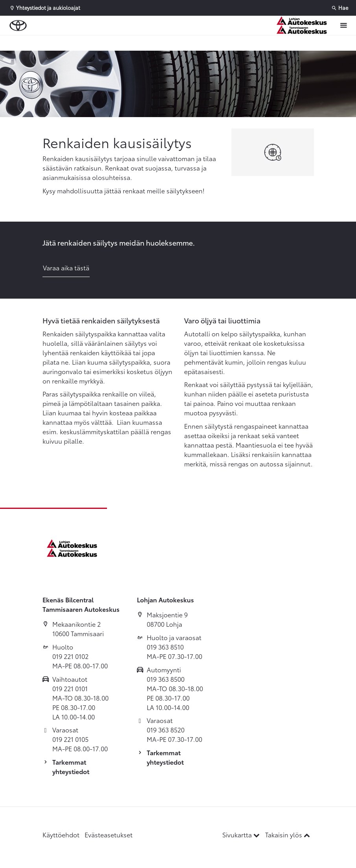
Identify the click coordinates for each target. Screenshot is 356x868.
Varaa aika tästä (66, 267)
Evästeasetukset (109, 834)
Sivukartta (242, 834)
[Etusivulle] (304, 25)
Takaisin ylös (288, 834)
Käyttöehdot (61, 834)
